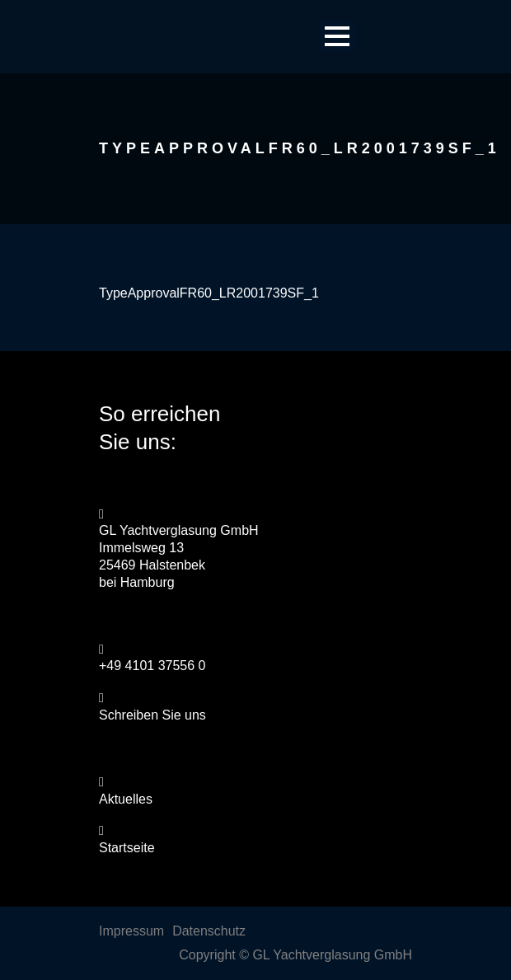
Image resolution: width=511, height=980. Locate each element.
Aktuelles (126, 799)
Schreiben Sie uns (152, 715)
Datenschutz (209, 931)
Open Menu (337, 36)
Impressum (131, 931)
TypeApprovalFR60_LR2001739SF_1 (209, 293)
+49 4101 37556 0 (152, 666)
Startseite (127, 848)
